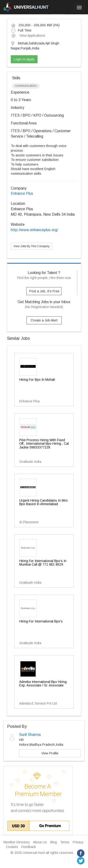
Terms (65, 842)
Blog (54, 842)
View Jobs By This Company (31, 246)
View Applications (28, 36)
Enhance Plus (22, 193)
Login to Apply (24, 59)
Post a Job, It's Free (44, 291)
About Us (40, 842)
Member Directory (17, 842)
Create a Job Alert (44, 320)
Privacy (78, 842)
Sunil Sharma (30, 735)
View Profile (50, 753)
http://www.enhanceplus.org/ (34, 230)
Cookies (12, 847)
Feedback (29, 847)
